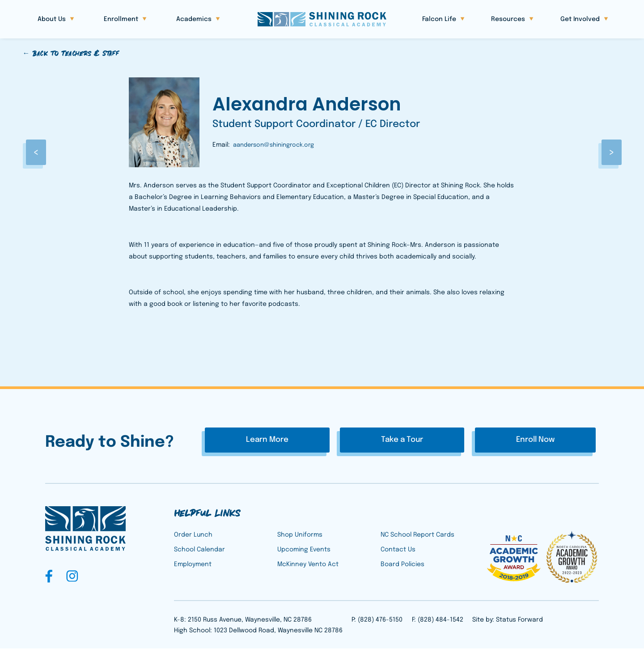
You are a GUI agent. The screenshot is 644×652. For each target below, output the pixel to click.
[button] (56, 19)
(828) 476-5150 (380, 623)
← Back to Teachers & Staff (71, 53)
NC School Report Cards (417, 538)
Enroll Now (498, 440)
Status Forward (519, 623)
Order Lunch (193, 538)
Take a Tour (402, 440)
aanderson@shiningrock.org (273, 145)
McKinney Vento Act (308, 568)
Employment (193, 568)
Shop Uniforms (300, 538)
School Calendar (199, 553)
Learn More (304, 440)
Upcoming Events (304, 553)
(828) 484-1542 (441, 623)
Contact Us (398, 553)
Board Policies (402, 568)
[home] (322, 19)
